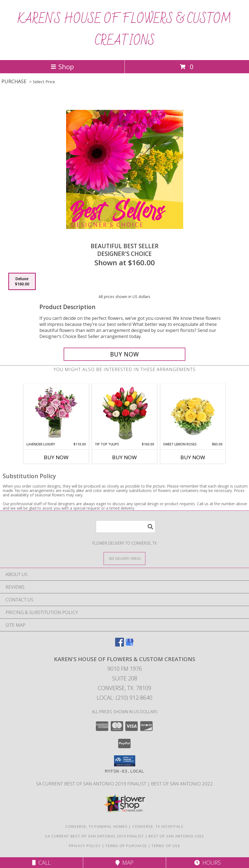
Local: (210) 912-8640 (124, 698)
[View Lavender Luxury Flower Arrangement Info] (56, 413)
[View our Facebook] (120, 645)
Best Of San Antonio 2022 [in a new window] (182, 784)
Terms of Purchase (126, 846)
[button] (125, 761)
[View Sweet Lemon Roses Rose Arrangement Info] (193, 413)
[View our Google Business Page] (129, 645)
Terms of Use (166, 846)
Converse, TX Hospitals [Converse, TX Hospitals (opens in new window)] (158, 826)
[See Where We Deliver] (124, 558)
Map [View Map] (124, 863)
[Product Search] (126, 527)
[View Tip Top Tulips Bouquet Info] (125, 413)
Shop (62, 67)
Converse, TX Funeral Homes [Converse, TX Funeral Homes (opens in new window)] (96, 826)
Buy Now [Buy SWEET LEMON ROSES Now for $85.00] (193, 457)
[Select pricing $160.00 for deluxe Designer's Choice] (22, 282)
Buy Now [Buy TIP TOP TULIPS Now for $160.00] (124, 457)
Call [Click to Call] (41, 863)
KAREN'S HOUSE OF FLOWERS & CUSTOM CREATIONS (124, 30)
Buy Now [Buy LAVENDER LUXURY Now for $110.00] (56, 457)
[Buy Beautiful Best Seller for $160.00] (124, 354)
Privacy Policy (85, 846)
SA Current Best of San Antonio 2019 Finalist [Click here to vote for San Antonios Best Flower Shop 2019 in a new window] (92, 784)
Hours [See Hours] (208, 863)
